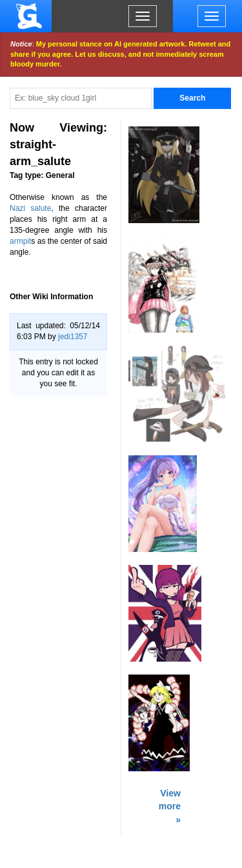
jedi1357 (73, 337)
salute (41, 208)
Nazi (17, 208)
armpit (20, 241)
